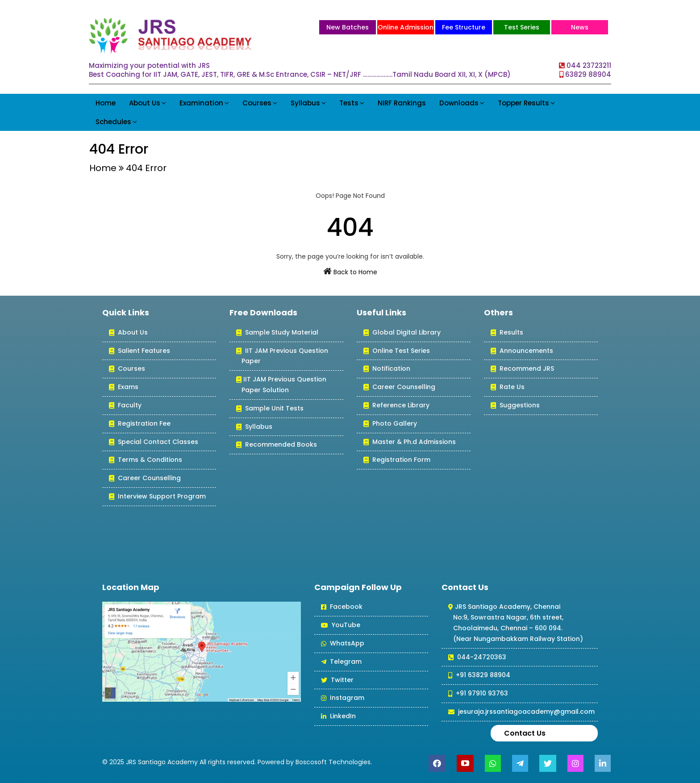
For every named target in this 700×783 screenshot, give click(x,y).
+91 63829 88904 (479, 676)
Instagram (343, 698)
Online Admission (406, 27)
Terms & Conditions (146, 460)
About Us (148, 103)
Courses (260, 103)
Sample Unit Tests (270, 409)
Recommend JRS (522, 369)
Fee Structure (464, 27)
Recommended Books (277, 445)
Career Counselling (145, 479)
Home (106, 103)
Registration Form (397, 460)
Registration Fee (140, 424)
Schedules (116, 122)
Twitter (337, 680)
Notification (387, 369)
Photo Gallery (390, 424)
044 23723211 (589, 65)
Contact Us (525, 733)
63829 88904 (588, 74)
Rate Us (508, 387)
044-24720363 (477, 658)
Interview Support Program (157, 497)
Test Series (522, 27)
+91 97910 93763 (478, 694)
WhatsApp (343, 644)
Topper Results (526, 103)
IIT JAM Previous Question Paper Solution (281, 385)
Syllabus (308, 103)
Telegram (341, 662)
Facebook (342, 607)
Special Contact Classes (154, 442)
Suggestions (515, 406)
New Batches (348, 27)
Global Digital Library (402, 333)
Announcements (522, 351)
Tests (352, 103)
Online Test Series (397, 351)
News (580, 27)
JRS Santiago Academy (162, 762)
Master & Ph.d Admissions (410, 442)
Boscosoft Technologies (333, 762)
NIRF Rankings (402, 103)
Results (507, 333)
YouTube (341, 626)
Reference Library (396, 406)
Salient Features (140, 351)
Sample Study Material (277, 333)
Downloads (462, 103)
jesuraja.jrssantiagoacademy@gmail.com (521, 712)
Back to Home (355, 272)
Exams (124, 387)
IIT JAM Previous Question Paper (282, 357)
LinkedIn (338, 717)
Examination (204, 103)
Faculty (125, 406)
